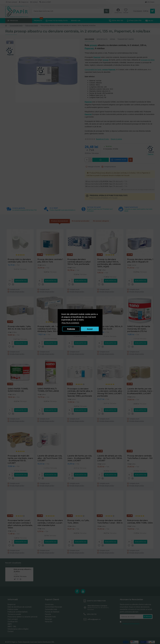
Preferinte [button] (71, 329)
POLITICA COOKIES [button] (70, 323)
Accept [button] (90, 329)
